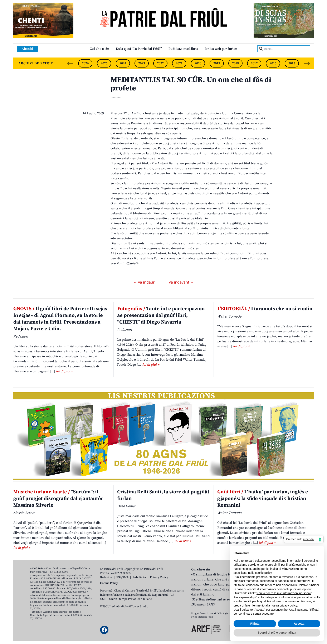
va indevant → (181, 282)
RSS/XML (122, 577)
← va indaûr (144, 282)
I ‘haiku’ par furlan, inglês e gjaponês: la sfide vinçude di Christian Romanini (263, 499)
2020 (198, 63)
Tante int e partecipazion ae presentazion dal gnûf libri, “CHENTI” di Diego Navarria (161, 315)
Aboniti (27, 49)
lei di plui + (64, 371)
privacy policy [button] (288, 605)
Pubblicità (139, 577)
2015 (292, 63)
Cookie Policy (109, 583)
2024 (123, 63)
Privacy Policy (159, 577)
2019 (217, 63)
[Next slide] (307, 63)
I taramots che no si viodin (265, 309)
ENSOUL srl (108, 606)
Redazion (106, 577)
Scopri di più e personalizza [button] (277, 633)
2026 (85, 63)
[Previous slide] (70, 63)
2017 (254, 63)
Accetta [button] (299, 624)
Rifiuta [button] (255, 624)
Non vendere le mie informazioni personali (284, 593)
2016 (273, 63)
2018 (235, 63)
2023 (142, 63)
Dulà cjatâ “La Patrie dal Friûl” (139, 49)
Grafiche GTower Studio (133, 606)
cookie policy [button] (263, 573)
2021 (179, 63)
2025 (104, 63)
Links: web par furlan (221, 49)
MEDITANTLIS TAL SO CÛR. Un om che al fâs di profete (191, 84)
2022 (160, 63)
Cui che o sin (99, 49)
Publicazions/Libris (183, 49)
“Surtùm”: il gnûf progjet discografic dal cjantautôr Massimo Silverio (58, 499)
